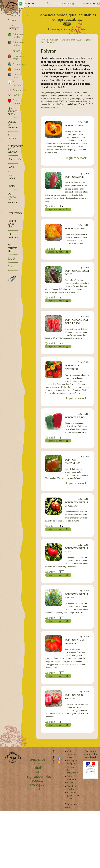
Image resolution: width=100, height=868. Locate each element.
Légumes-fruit (68, 40)
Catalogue (55, 40)
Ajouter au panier (56, 209)
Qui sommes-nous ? (71, 754)
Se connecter (65, 4)
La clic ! (68, 807)
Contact (71, 783)
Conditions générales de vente (73, 795)
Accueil (44, 40)
